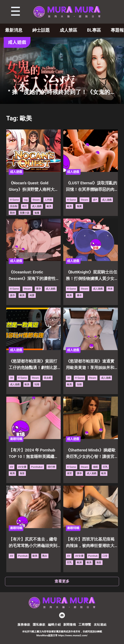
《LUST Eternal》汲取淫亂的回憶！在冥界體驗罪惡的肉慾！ (92, 187)
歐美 (49, 206)
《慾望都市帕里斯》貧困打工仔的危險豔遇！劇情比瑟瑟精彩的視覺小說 (33, 365)
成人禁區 (68, 30)
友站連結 (100, 625)
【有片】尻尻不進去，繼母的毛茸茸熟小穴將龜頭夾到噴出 (33, 543)
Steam (36, 200)
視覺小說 (25, 213)
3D (12, 378)
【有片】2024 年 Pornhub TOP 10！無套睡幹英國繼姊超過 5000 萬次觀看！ (34, 454)
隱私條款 (39, 625)
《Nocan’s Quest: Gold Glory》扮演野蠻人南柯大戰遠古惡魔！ (34, 187)
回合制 (14, 206)
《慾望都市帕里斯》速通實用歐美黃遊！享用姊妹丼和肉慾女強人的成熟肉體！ (90, 365)
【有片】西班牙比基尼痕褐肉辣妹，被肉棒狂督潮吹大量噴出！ (90, 543)
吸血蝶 (48, 378)
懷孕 (38, 289)
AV (12, 467)
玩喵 (37, 384)
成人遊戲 (37, 206)
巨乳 (105, 467)
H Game (14, 200)
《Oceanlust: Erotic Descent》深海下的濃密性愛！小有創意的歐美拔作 (32, 276)
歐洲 (79, 562)
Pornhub (23, 556)
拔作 (12, 295)
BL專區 (94, 30)
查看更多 (62, 581)
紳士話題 (41, 30)
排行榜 (51, 467)
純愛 (32, 295)
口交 (105, 556)
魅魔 (37, 213)
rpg (26, 200)
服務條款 (24, 625)
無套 (22, 473)
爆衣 (79, 295)
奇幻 (25, 206)
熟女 (45, 556)
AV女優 (22, 467)
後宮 (69, 473)
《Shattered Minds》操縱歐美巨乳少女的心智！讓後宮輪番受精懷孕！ (91, 454)
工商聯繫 (85, 625)
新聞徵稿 (70, 625)
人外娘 (48, 200)
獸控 (12, 213)
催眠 (95, 467)
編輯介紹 (54, 625)
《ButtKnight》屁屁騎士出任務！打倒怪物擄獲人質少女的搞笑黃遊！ (92, 276)
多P (95, 200)
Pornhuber (37, 467)
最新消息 (14, 30)
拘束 (110, 289)
